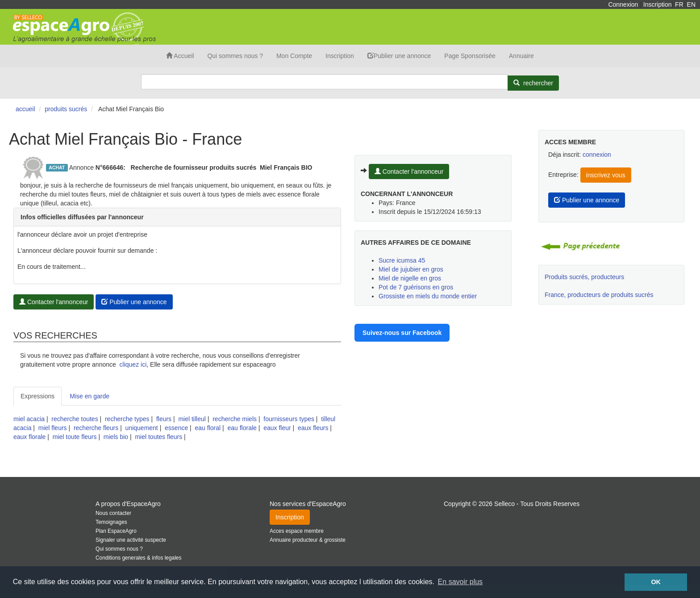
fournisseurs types (289, 419)
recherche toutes (75, 419)
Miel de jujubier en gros (411, 269)
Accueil (180, 56)
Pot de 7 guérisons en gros (416, 287)
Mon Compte (294, 56)
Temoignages (111, 522)
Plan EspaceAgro (116, 531)
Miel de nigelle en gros (410, 278)
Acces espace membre (297, 531)
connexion (597, 155)
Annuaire (521, 56)
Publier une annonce (399, 56)
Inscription (658, 4)
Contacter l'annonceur (54, 302)
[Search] (325, 82)
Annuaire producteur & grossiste (308, 540)
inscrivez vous (606, 175)
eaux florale (29, 437)
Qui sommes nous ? (235, 56)
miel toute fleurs (75, 437)
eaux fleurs (313, 428)
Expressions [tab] (37, 396)
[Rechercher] (533, 83)
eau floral (208, 428)
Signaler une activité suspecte (131, 540)
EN (691, 4)
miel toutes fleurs (158, 437)
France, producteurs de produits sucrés (599, 295)
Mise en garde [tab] (90, 396)
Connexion (623, 4)
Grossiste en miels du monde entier (428, 296)
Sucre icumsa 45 (402, 260)
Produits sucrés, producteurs (584, 277)
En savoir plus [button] (460, 582)
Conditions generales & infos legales (138, 558)
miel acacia (29, 419)
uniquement (142, 428)
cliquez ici (133, 364)
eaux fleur (277, 428)
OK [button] (656, 582)
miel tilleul (192, 419)
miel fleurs (53, 428)
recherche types (127, 419)
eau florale (242, 428)
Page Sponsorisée (470, 56)
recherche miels (235, 419)
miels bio (116, 437)
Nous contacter (113, 513)
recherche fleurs (96, 428)
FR (679, 4)
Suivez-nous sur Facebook (402, 333)
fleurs (164, 419)
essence (176, 428)
